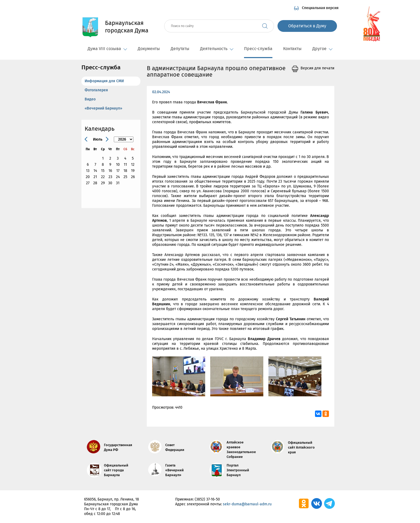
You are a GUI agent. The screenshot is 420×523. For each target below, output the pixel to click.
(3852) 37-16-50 (207, 499)
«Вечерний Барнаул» (103, 108)
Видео (90, 99)
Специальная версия (320, 8)
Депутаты (180, 49)
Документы (149, 49)
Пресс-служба (258, 49)
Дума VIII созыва (107, 49)
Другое (322, 49)
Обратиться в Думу (307, 26)
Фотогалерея (96, 90)
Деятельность (217, 49)
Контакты (292, 49)
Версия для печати (317, 68)
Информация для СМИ (104, 81)
